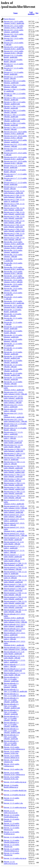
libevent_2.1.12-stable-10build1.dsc (12, 846)
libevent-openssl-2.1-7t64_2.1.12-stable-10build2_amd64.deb (15, 598)
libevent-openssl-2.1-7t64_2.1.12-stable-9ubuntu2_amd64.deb (15, 564)
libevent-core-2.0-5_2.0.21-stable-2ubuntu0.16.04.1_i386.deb (15, 162)
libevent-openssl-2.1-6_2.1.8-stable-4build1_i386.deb (14, 543)
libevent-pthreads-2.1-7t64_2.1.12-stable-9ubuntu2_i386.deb (11, 685)
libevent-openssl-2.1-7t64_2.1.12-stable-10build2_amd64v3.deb (15, 602)
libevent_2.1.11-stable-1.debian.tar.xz (12, 799)
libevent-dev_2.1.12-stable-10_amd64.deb (13, 345)
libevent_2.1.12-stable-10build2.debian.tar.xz (12, 850)
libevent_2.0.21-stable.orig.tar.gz (15, 782)
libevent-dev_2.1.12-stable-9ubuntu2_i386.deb (13, 340)
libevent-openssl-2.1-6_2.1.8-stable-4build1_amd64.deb (14, 539)
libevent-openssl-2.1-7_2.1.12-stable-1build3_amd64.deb (14, 556)
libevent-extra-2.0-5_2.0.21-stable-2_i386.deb (13, 410)
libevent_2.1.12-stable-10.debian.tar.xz (12, 833)
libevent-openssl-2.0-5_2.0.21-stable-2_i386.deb (14, 524)
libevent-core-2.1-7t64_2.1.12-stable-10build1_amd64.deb (14, 209)
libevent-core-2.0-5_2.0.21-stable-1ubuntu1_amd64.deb (15, 141)
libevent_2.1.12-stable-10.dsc (14, 837)
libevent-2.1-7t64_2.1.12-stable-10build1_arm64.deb (15, 107)
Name (15, 13)
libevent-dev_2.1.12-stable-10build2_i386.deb (13, 383)
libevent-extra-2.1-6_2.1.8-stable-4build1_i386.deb (15, 429)
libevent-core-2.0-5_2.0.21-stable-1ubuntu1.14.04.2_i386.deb (15, 137)
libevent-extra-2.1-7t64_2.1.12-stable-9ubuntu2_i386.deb (14, 454)
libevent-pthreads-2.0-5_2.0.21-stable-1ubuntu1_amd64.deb (15, 625)
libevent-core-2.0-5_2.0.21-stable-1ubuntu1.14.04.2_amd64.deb (15, 133)
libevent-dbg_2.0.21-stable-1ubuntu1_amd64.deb (13, 251)
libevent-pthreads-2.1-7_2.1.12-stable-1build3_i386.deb (15, 674)
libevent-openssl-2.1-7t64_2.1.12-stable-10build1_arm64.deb (15, 590)
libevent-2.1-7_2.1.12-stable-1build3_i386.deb (14, 78)
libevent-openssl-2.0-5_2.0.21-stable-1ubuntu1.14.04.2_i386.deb (15, 507)
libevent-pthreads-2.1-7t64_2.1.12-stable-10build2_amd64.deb (11, 724)
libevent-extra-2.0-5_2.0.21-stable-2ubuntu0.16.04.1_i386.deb (15, 420)
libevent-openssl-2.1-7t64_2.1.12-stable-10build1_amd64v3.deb (15, 585)
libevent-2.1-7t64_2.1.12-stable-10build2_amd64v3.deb (15, 120)
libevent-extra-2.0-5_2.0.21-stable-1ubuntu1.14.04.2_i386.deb (15, 393)
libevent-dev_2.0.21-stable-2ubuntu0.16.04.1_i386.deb (13, 306)
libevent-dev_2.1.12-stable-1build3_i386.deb (13, 332)
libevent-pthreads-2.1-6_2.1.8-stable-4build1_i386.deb (14, 657)
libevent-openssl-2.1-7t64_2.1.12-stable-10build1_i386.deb (15, 594)
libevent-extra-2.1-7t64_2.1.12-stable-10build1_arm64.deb (14, 476)
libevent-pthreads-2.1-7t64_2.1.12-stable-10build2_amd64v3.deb (12, 731)
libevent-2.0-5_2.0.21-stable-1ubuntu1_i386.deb (14, 35)
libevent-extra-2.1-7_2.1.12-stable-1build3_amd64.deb (13, 442)
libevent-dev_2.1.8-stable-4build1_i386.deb (13, 315)
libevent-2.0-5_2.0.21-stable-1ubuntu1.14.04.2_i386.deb (14, 27)
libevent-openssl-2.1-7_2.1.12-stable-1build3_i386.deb (14, 560)
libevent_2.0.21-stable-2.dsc (13, 769)
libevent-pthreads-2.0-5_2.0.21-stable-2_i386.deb (15, 638)
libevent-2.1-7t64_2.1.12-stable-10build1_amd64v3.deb (15, 103)
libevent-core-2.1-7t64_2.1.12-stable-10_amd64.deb (14, 200)
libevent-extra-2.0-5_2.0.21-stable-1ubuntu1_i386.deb (13, 402)
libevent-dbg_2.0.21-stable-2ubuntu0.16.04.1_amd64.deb (14, 268)
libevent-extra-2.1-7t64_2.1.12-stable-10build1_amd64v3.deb (14, 471)
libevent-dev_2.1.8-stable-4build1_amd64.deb (13, 311)
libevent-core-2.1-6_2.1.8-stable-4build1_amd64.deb (15, 167)
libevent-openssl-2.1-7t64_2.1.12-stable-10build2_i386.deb (15, 611)
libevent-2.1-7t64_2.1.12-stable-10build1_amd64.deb (15, 99)
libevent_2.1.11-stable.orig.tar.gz (15, 807)
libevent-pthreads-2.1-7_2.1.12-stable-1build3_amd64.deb (15, 670)
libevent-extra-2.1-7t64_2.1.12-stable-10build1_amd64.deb (14, 467)
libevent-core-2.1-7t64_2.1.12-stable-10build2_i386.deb (14, 239)
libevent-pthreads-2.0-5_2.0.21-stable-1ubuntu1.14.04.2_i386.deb (15, 621)
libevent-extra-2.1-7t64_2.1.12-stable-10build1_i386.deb (14, 480)
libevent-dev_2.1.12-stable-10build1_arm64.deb (13, 362)
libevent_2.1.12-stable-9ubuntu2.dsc (12, 829)
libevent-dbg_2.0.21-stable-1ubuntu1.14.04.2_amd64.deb (14, 243)
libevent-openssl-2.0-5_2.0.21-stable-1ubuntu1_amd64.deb (14, 511)
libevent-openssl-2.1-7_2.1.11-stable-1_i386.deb (14, 551)
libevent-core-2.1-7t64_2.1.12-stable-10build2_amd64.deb (14, 226)
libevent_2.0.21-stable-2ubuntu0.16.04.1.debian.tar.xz (14, 774)
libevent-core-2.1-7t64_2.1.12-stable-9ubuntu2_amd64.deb (14, 192)
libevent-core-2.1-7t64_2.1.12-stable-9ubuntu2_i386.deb (14, 196)
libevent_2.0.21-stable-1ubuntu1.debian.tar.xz (12, 757)
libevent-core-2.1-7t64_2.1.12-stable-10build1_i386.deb (14, 222)
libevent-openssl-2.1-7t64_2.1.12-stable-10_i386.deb (15, 577)
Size (37, 13)
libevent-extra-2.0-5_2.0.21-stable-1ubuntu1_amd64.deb (13, 397)
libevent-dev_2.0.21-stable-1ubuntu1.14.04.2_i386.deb (13, 281)
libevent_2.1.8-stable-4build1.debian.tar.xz (11, 786)
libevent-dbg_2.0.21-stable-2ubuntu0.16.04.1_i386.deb (13, 273)
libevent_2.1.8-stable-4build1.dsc (15, 790)
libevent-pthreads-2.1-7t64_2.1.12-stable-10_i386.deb (15, 695)
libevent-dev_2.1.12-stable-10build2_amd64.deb (13, 370)
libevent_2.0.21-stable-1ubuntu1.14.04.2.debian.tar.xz (14, 748)
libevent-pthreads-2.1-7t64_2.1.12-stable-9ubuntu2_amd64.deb (11, 679)
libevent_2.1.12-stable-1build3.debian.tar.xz (12, 816)
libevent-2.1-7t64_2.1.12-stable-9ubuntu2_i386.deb (15, 86)
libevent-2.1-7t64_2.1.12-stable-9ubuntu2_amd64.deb (15, 82)
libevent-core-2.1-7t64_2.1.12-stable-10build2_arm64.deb (14, 234)
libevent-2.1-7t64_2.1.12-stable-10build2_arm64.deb (15, 124)
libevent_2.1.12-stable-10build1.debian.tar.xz (12, 841)
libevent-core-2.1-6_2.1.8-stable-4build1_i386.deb (15, 171)
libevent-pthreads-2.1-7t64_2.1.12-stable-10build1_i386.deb (11, 718)
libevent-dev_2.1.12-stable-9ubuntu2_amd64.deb (13, 336)
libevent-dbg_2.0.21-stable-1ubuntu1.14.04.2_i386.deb (13, 247)
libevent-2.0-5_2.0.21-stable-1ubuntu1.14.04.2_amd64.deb (14, 22)
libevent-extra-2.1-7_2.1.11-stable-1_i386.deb (13, 437)
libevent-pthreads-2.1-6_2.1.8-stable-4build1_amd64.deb (14, 653)
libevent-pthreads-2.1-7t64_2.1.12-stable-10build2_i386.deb (11, 743)
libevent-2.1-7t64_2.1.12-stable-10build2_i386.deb (15, 128)
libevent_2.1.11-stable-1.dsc (13, 803)
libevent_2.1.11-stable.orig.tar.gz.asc (11, 812)
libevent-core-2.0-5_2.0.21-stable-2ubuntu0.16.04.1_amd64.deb (15, 158)
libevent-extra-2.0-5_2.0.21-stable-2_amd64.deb (13, 406)
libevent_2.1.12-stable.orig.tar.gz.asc (11, 863)
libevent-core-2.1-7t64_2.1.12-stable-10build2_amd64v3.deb (14, 230)
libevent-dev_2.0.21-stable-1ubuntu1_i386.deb (13, 289)
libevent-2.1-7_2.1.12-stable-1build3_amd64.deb (14, 73)
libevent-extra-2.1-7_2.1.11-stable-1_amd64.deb (13, 433)
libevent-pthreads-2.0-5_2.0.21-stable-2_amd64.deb (15, 634)
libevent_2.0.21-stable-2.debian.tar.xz (12, 765)
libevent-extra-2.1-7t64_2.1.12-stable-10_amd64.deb (14, 459)
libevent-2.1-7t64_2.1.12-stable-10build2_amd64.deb (15, 116)
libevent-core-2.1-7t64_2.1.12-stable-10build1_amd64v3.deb (14, 213)
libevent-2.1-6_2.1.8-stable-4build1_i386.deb (13, 61)
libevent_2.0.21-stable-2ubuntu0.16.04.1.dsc (12, 778)
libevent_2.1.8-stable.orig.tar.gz (15, 795)
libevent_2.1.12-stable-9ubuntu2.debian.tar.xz (12, 824)
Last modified (31, 13)
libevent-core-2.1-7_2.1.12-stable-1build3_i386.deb (15, 188)
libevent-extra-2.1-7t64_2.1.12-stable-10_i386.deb (14, 463)
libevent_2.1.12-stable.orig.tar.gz (15, 858)
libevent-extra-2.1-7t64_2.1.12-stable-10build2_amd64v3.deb (14, 488)
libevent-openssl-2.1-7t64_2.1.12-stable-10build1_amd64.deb (15, 581)
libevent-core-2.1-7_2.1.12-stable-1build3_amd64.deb (15, 183)
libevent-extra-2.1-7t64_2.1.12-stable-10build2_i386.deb (14, 497)
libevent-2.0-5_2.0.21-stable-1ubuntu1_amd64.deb (14, 31)
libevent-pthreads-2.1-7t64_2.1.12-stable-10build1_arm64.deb (11, 712)
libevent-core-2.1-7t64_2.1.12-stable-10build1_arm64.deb (14, 217)
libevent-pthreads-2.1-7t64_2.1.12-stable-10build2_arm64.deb (11, 737)
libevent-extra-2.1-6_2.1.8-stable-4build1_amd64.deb (15, 425)
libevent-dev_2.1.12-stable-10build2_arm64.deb (13, 378)
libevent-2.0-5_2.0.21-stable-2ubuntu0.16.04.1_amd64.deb (14, 48)
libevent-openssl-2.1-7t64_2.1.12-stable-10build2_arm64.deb (15, 607)
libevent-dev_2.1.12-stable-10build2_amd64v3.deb (13, 374)
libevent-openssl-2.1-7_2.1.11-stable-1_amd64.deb (14, 547)
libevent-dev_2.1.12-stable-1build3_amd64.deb (13, 328)
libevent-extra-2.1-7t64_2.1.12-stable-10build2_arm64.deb (14, 492)
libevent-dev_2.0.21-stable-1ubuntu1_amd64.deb (13, 285)
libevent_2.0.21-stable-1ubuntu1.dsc (12, 761)
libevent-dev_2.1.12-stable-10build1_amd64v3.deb (13, 357)
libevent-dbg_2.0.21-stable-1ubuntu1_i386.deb (13, 256)
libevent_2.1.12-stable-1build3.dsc (12, 820)
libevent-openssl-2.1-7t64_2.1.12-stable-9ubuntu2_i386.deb (15, 568)
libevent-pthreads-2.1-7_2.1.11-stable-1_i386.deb (15, 665)
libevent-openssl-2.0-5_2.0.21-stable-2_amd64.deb (14, 520)
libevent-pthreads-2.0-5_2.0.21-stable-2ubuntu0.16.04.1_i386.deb (15, 648)
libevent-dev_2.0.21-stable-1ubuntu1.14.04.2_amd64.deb (14, 277)
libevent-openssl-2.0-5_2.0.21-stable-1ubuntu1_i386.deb (14, 516)
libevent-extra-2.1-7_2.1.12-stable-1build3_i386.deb (13, 446)
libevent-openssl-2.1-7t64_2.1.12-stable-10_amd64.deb (15, 573)
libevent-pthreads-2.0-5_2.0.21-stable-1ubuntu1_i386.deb (15, 630)
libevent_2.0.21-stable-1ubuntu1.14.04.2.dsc (12, 752)
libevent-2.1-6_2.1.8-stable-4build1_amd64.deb (13, 56)
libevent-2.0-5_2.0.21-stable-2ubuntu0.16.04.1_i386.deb (14, 52)
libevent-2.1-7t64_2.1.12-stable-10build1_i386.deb (15, 111)
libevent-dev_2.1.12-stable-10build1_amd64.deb (13, 353)
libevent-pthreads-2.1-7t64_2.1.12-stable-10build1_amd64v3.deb (12, 706)
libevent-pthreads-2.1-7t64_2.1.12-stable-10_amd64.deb (15, 690)
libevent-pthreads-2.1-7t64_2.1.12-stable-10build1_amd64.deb (11, 700)
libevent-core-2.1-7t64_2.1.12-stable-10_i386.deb (14, 205)
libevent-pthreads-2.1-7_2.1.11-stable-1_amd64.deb (15, 661)
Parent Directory (9, 19)
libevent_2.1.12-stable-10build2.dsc (12, 854)
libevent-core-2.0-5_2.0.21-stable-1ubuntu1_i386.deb (15, 145)
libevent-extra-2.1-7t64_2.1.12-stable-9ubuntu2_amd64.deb (14, 450)
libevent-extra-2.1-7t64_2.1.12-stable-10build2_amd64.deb (14, 484)
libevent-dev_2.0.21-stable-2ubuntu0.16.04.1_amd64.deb (14, 302)
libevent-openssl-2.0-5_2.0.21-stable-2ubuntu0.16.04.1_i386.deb (15, 534)
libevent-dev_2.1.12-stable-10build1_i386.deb (13, 366)
